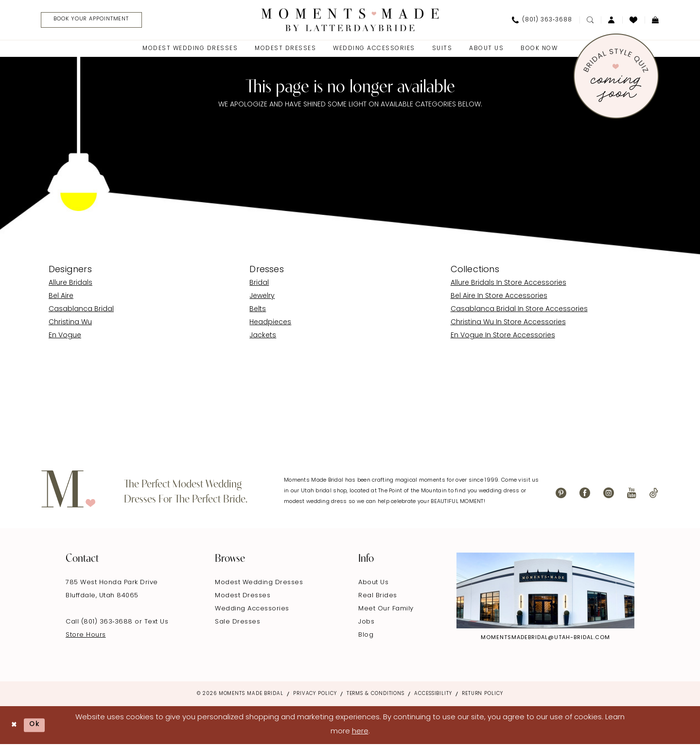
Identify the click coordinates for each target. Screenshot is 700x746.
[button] (612, 20)
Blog (366, 636)
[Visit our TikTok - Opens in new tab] (654, 494)
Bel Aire (61, 298)
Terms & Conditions (376, 695)
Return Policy (482, 695)
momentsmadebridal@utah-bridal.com (545, 639)
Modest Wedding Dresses (259, 584)
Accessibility (433, 695)
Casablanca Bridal (81, 311)
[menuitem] (94, 21)
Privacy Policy (315, 695)
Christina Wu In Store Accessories (508, 324)
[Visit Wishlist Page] (633, 20)
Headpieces (270, 324)
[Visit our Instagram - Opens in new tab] (609, 494)
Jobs (366, 623)
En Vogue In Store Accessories (503, 337)
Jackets (263, 337)
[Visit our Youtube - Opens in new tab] (632, 494)
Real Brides (378, 597)
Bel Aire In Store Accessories (499, 298)
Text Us (157, 623)
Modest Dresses (243, 597)
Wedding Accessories (252, 610)
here (360, 733)
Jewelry (262, 298)
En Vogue (65, 337)
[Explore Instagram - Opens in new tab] (545, 592)
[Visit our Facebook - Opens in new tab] (585, 494)
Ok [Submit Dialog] (37, 726)
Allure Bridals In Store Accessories (508, 285)
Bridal (259, 285)
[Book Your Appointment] (97, 21)
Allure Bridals (70, 285)
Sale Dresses (237, 623)
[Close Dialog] (15, 726)
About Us (373, 584)
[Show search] (590, 20)
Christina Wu (70, 324)
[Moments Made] (350, 20)
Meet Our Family (386, 610)
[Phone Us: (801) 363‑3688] (542, 20)
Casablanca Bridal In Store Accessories (519, 311)
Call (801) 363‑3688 (100, 623)
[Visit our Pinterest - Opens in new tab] (561, 494)
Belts (258, 311)
